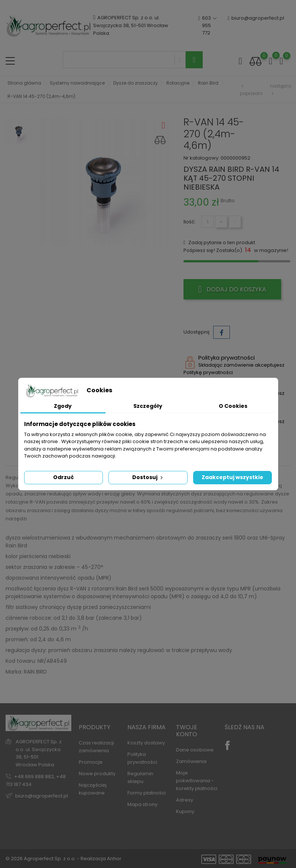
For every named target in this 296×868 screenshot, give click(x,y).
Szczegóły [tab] (148, 406)
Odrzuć (64, 477)
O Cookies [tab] (233, 406)
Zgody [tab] (63, 406)
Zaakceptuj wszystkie (232, 477)
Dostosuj (148, 477)
